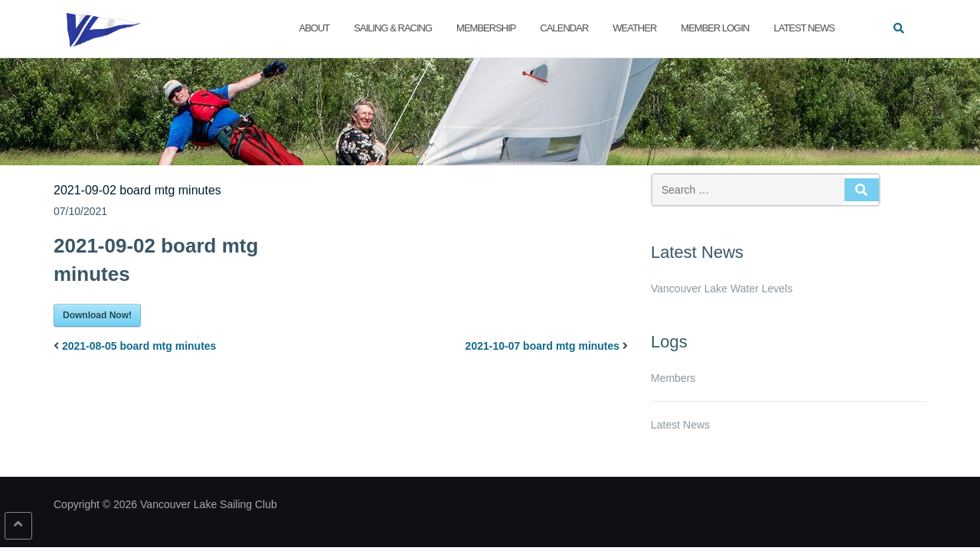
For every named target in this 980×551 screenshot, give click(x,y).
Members (673, 378)
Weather (634, 28)
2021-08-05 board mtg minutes (139, 346)
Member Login (715, 28)
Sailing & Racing (393, 28)
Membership (486, 28)
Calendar (564, 28)
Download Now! (97, 315)
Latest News (804, 28)
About (315, 28)
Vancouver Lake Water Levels (722, 289)
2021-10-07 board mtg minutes (543, 346)
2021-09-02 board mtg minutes (137, 190)
